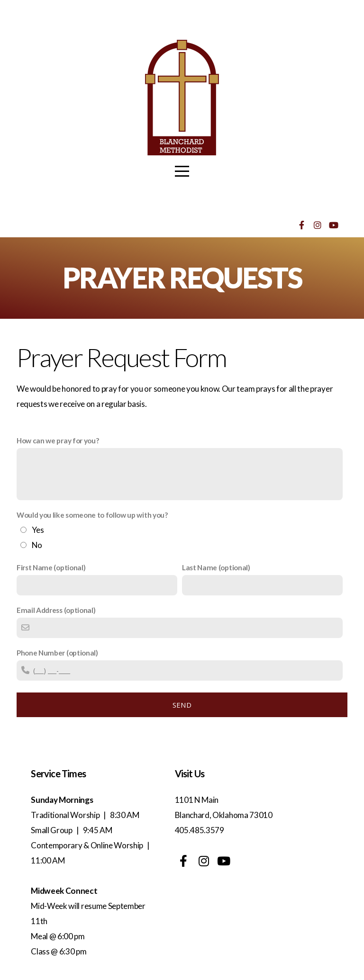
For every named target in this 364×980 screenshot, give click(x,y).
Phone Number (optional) (57, 653)
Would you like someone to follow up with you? (92, 515)
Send (182, 705)
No (37, 545)
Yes (38, 530)
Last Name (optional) (216, 567)
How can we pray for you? (58, 441)
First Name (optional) (51, 567)
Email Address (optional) (56, 610)
